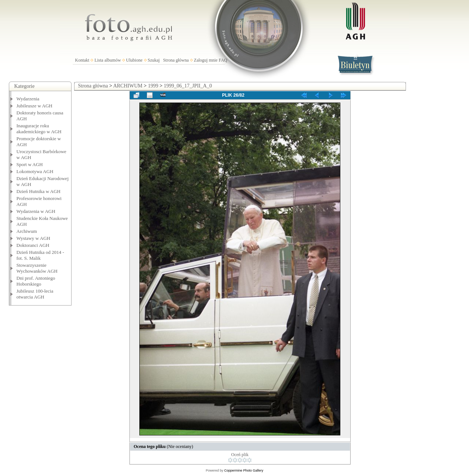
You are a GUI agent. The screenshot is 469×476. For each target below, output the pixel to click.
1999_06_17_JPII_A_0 (188, 86)
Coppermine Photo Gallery (244, 470)
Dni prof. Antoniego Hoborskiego (36, 281)
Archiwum (27, 231)
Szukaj (154, 60)
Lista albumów (108, 60)
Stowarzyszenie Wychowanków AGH (37, 268)
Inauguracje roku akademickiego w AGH (39, 129)
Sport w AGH (30, 164)
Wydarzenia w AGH (36, 211)
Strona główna (176, 60)
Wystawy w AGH (34, 238)
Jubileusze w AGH (35, 106)
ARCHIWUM (128, 86)
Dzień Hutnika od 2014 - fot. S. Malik (40, 255)
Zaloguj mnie (206, 60)
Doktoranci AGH (33, 245)
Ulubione (134, 60)
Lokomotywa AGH (35, 171)
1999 (153, 86)
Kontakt (82, 60)
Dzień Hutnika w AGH (39, 191)
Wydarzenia (28, 99)
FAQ (223, 60)
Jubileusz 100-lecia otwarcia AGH (35, 294)
